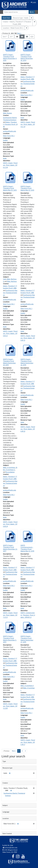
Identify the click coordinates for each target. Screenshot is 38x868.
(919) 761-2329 (8, 845)
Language (6, 812)
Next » (19, 33)
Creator (5, 783)
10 (12, 36)
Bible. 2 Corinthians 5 (27, 686)
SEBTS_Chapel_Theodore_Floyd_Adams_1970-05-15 (10, 333)
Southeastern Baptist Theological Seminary (28, 84)
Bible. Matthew (12, 281)
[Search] (16, 12)
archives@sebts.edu (10, 131)
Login (33, 2)
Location (6, 818)
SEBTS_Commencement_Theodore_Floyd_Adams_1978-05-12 (28, 615)
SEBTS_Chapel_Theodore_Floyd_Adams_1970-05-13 (28, 338)
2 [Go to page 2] (22, 751)
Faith (5, 279)
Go (32, 12)
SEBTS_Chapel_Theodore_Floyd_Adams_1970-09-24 (10, 524)
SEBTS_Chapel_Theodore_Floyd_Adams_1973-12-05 (10, 706)
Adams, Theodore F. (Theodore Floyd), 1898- (10, 124)
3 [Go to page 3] (25, 751)
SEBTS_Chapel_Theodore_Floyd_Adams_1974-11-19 (28, 124)
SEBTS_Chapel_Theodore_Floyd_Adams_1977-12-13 (10, 615)
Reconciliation (10, 472)
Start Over (6, 18)
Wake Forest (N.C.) (9, 136)
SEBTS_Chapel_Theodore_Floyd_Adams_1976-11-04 (10, 165)
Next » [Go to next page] (14, 751)
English (25, 2)
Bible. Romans (7, 113)
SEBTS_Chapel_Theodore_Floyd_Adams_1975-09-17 (28, 742)
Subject (5, 805)
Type (4, 761)
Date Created (7, 833)
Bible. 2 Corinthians (9, 468)
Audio (5, 158)
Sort (4, 37)
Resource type (7, 768)
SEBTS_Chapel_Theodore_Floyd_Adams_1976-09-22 (28, 429)
